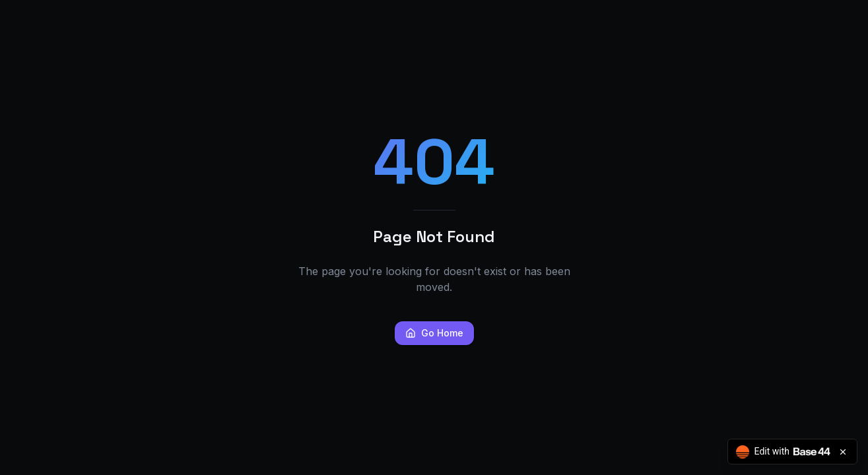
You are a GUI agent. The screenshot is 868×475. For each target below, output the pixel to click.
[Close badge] (843, 452)
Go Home (434, 333)
